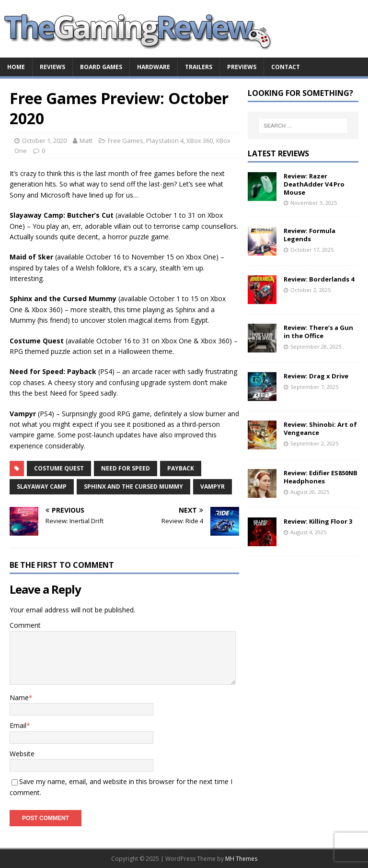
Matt (86, 141)
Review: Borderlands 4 (319, 279)
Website (22, 754)
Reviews (52, 67)
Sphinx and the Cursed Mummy (133, 487)
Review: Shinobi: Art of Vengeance (320, 428)
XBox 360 (200, 141)
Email (18, 725)
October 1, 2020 (44, 141)
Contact (286, 67)
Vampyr (213, 487)
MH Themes (241, 859)
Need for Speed (126, 468)
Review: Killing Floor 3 (318, 521)
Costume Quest (59, 468)
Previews (242, 67)
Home (16, 67)
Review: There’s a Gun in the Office (318, 332)
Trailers (199, 67)
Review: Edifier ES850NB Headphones (321, 477)
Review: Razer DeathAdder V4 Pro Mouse (314, 184)
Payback (181, 468)
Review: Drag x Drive (316, 376)
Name (19, 698)
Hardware (154, 67)
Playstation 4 (165, 141)
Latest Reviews (278, 153)
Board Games (101, 67)
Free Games (126, 141)
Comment (25, 625)
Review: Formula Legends (310, 235)
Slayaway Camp (42, 487)
